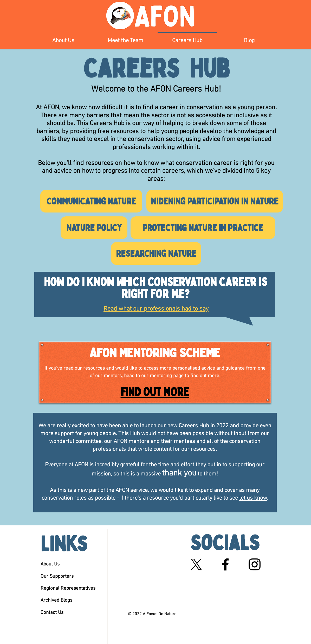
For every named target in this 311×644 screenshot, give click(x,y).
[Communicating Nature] (91, 201)
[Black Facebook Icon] (225, 564)
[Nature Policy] (94, 228)
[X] (196, 564)
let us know (253, 498)
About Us (50, 564)
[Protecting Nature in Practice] (203, 228)
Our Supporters (57, 577)
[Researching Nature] (156, 253)
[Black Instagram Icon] (255, 564)
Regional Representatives (68, 588)
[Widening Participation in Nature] (215, 201)
